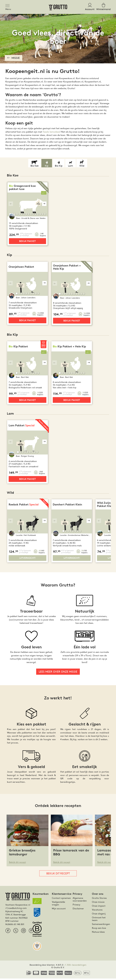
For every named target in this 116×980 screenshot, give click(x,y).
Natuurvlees (98, 933)
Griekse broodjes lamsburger (22, 854)
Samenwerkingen (101, 925)
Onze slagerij (99, 915)
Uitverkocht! (28, 559)
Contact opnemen (61, 899)
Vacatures (97, 911)
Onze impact (99, 907)
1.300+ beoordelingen (76, 966)
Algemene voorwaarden (80, 901)
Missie (14, 58)
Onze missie (98, 903)
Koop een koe (99, 929)
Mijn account (59, 910)
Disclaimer (78, 910)
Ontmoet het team (99, 920)
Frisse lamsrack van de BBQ (71, 854)
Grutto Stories (99, 899)
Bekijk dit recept (17, 864)
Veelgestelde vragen (58, 905)
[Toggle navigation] (8, 5)
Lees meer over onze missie (58, 673)
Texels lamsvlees (51, 132)
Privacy (76, 906)
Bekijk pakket (27, 241)
